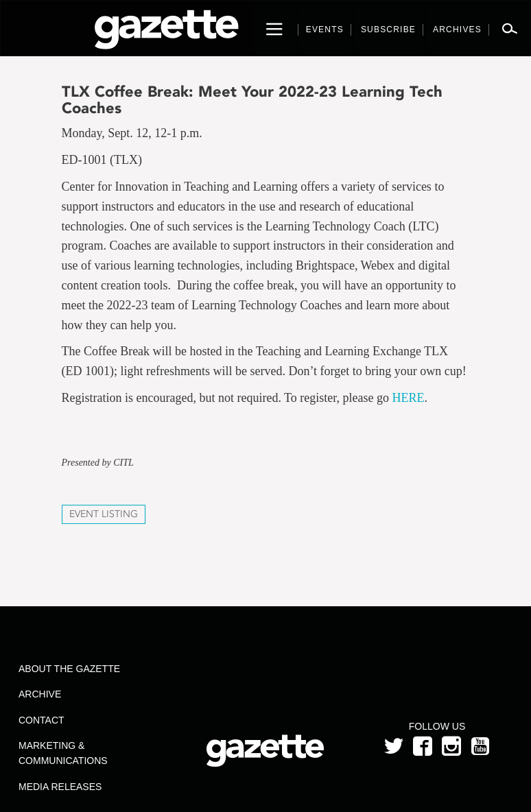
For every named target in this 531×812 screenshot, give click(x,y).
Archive (40, 694)
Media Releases (60, 787)
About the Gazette (69, 669)
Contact (42, 720)
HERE (409, 398)
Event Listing (104, 514)
